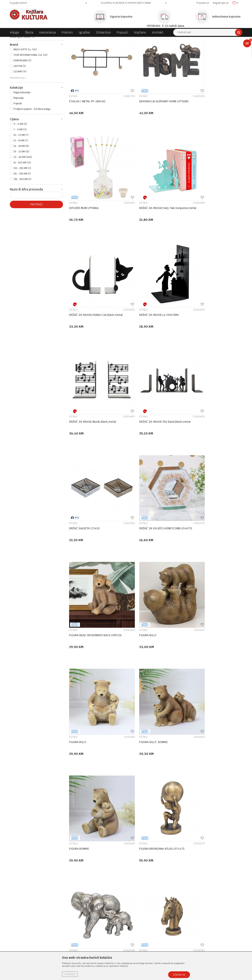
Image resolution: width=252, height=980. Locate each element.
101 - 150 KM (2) (22, 205)
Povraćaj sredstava (140, 918)
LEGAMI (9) (20, 108)
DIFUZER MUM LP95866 (202, 127)
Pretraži (36, 241)
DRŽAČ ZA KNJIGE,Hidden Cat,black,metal (155, 223)
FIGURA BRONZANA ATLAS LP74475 (92, 606)
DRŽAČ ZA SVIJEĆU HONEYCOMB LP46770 (96, 415)
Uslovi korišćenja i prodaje (145, 873)
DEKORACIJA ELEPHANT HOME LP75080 (153, 127)
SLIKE (16, 56)
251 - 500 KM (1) (22, 216)
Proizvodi (36, 40)
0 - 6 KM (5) (20, 161)
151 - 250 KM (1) (22, 211)
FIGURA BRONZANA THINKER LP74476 (93, 798)
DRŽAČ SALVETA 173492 (202, 319)
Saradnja (75, 883)
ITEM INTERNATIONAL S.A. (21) (31, 92)
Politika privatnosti (140, 878)
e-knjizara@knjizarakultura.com (31, 903)
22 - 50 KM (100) (23, 194)
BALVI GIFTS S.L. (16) (25, 86)
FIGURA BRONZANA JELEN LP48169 (150, 702)
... (167, 837)
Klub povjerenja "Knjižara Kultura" (90, 893)
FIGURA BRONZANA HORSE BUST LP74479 (214, 606)
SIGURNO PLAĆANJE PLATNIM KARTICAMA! (126, 3)
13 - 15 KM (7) (21, 177)
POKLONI (49, 40)
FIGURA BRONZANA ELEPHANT (147, 606)
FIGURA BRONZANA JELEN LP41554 (91, 702)
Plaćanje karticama (140, 893)
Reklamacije (136, 912)
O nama (74, 873)
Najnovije (19, 135)
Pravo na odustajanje (141, 923)
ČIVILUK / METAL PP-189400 (87, 127)
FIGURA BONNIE (197, 510)
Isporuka (134, 898)
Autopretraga (146, 47)
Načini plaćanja (138, 888)
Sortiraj (164, 47)
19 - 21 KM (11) (21, 188)
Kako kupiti (135, 883)
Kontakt (74, 888)
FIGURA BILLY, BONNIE (142, 510)
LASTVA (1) (20, 103)
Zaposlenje (76, 878)
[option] (126, 3)
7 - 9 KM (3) (20, 166)
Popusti (18, 140)
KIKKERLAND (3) (22, 97)
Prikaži (201, 47)
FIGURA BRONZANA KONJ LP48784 (209, 702)
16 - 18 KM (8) (21, 183)
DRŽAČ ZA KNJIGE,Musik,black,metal (93, 319)
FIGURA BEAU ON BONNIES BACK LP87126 (154, 415)
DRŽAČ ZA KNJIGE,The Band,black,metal (154, 319)
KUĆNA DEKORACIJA (69, 40)
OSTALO (18, 65)
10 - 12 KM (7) (21, 172)
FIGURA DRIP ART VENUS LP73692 (150, 798)
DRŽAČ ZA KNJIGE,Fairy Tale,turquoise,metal (84, 225)
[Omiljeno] (235, 3)
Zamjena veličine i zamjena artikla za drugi (152, 905)
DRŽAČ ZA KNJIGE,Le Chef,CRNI (207, 223)
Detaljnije (70, 974)
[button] (208, 32)
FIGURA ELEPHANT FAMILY (204, 798)
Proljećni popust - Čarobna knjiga (32, 146)
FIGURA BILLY (196, 415)
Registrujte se (221, 3)
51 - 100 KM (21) (22, 200)
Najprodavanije (22, 129)
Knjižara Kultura (19, 40)
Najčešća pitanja (139, 928)
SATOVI (17, 61)
